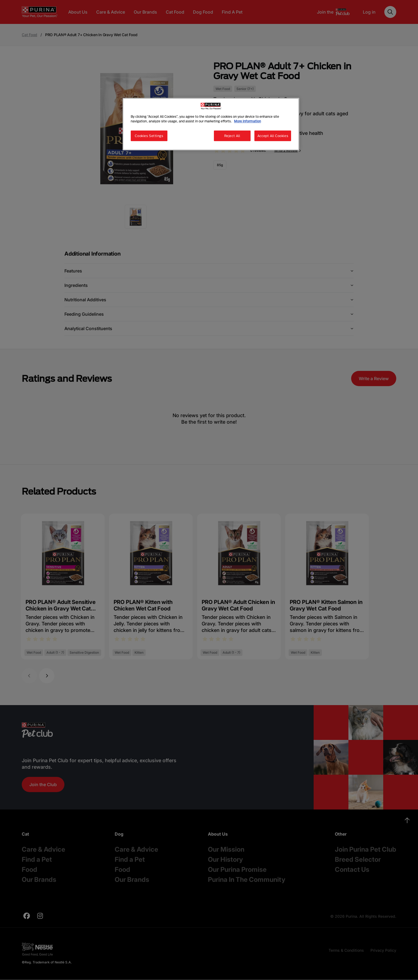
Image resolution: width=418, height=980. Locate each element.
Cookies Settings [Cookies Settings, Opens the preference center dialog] (149, 136)
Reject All (232, 136)
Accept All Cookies (273, 136)
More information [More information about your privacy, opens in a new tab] (247, 121)
